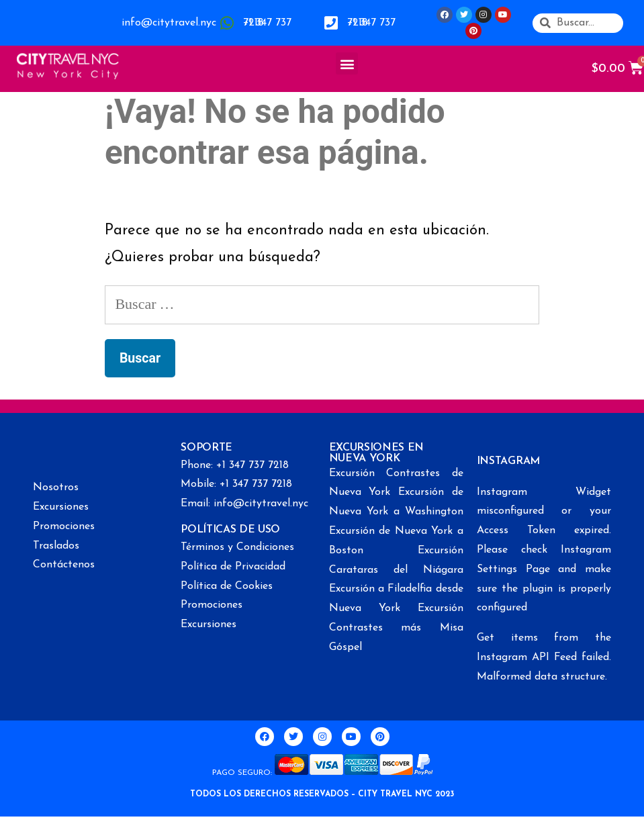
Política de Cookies (227, 586)
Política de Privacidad (233, 567)
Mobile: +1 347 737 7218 (236, 484)
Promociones (64, 526)
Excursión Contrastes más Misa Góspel (396, 628)
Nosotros (56, 487)
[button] (347, 63)
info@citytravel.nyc (169, 23)
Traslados (56, 546)
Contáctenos (64, 565)
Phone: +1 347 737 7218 (235, 465)
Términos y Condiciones (237, 547)
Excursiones (61, 507)
